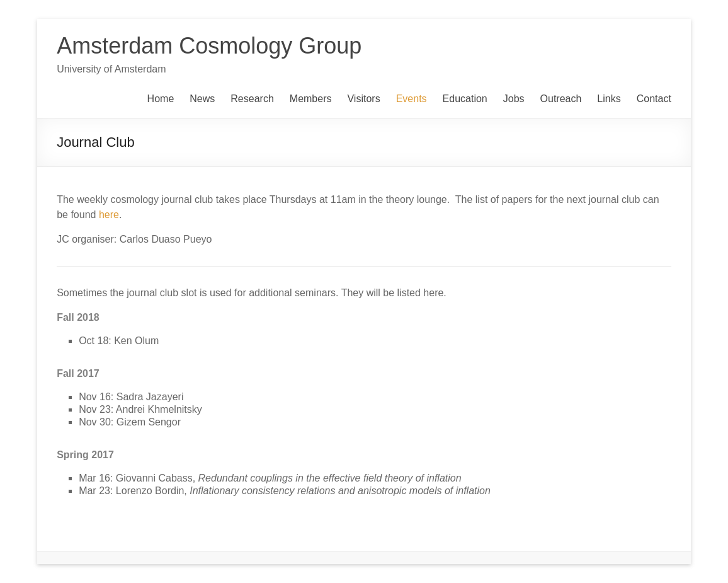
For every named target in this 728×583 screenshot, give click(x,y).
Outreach (561, 99)
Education (465, 99)
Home (161, 99)
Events (412, 99)
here (109, 215)
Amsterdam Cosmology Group (209, 46)
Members (311, 99)
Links (609, 99)
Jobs (514, 99)
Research (252, 99)
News (202, 99)
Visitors (363, 99)
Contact (654, 99)
